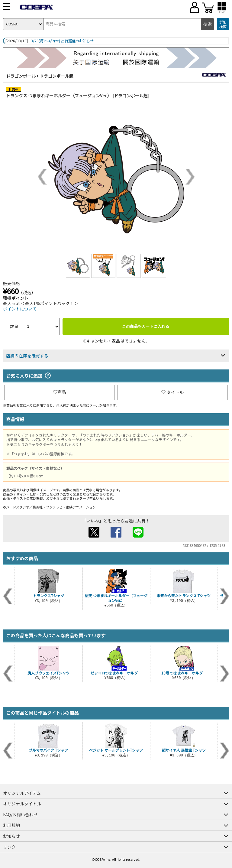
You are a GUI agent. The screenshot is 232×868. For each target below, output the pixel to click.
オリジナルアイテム (22, 793)
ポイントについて (20, 309)
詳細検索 (223, 24)
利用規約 (11, 825)
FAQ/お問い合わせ (20, 814)
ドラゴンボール (21, 76)
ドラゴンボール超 (56, 76)
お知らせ (11, 836)
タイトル (172, 392)
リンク (9, 847)
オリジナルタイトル (22, 804)
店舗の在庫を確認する (27, 356)
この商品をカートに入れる (146, 326)
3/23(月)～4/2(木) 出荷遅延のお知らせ (62, 41)
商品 (60, 392)
